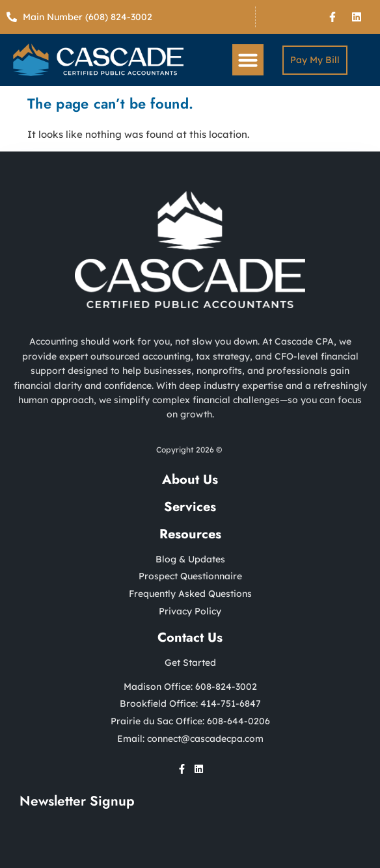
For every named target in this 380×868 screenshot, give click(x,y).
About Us (190, 480)
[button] (248, 60)
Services (190, 507)
